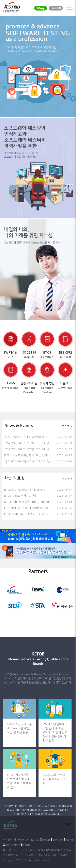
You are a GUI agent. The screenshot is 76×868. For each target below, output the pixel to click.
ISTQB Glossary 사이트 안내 (20, 496)
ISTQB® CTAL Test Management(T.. (26, 490)
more (67, 426)
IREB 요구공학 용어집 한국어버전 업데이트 (28, 455)
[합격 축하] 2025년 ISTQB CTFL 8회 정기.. (29, 449)
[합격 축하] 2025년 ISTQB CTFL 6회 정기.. (29, 461)
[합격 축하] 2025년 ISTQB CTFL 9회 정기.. (29, 443)
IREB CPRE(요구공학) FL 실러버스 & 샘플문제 (30, 508)
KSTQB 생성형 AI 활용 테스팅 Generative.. (29, 502)
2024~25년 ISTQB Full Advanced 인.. (27, 437)
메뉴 (69, 8)
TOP (68, 824)
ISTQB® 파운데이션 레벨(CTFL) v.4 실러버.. (29, 514)
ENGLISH (56, 8)
